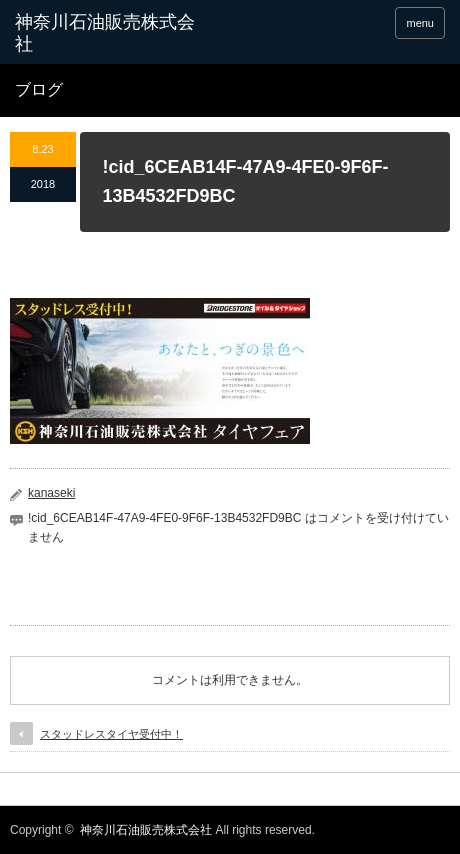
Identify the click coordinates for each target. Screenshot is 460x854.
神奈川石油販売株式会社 (146, 830)
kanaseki (51, 493)
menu (420, 23)
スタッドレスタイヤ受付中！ (111, 734)
